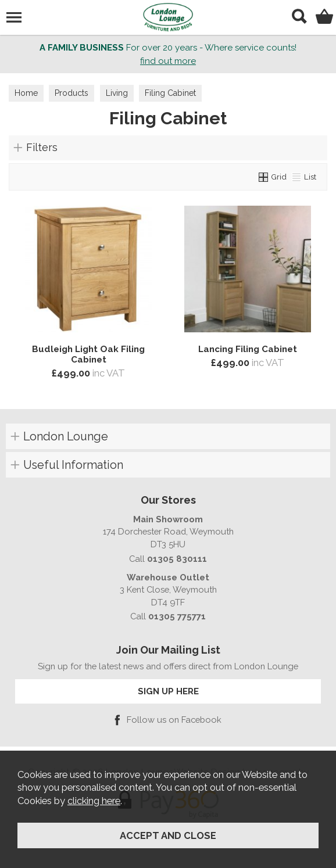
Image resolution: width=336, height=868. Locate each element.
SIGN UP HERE (168, 691)
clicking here (94, 801)
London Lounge (66, 436)
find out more (168, 61)
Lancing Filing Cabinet (248, 349)
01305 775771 (177, 616)
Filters (42, 147)
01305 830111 (177, 559)
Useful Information (73, 465)
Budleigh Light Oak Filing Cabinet (88, 354)
